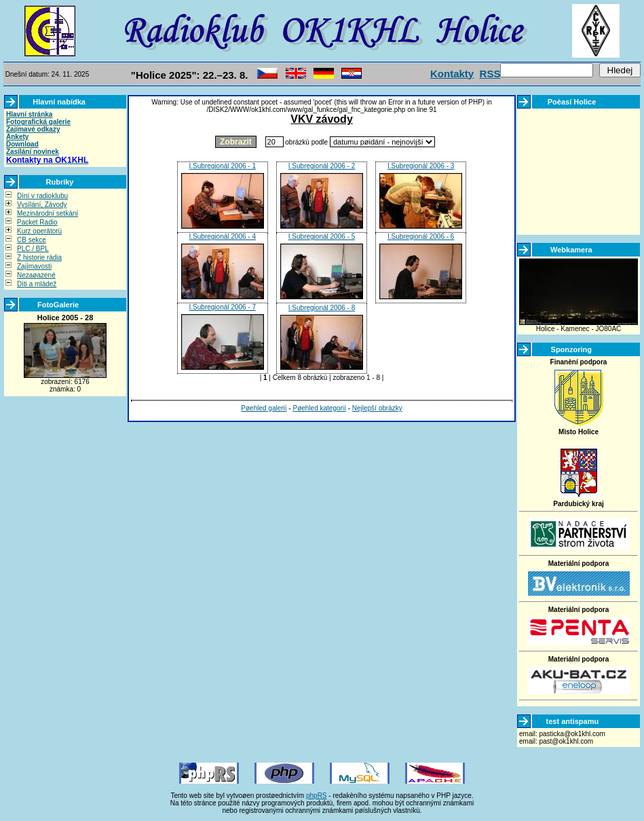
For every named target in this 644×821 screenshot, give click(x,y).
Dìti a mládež (37, 284)
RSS (490, 74)
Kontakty (452, 74)
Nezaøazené (36, 275)
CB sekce (32, 240)
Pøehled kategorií (319, 408)
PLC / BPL (33, 249)
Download (22, 144)
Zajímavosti (34, 266)
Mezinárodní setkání (48, 213)
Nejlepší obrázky (377, 408)
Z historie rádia (39, 257)
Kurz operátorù (39, 231)
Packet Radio (37, 222)
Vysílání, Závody (42, 205)
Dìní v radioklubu (42, 196)
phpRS (317, 796)
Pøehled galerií (264, 408)
